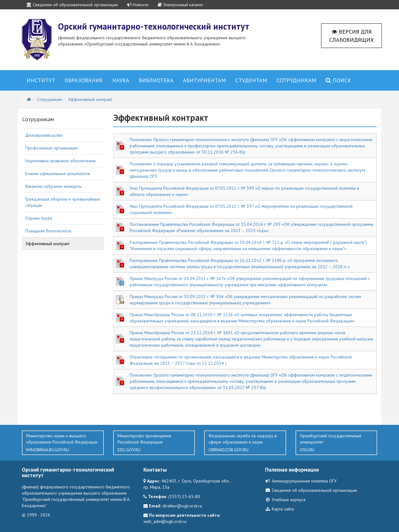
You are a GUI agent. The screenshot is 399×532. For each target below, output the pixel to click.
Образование (84, 80)
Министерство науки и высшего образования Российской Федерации (63, 443)
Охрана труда (39, 218)
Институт (41, 80)
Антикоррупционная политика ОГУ (301, 481)
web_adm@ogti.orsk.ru (165, 521)
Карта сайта (279, 509)
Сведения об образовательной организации (72, 5)
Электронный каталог (180, 5)
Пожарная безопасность (48, 231)
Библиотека (156, 80)
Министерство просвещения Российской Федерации (154, 443)
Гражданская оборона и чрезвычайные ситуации (63, 202)
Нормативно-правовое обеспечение (60, 161)
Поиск (338, 80)
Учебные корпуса (285, 500)
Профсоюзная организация (51, 148)
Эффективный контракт (47, 244)
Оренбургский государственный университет (337, 443)
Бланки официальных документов (58, 173)
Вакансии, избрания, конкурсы (53, 186)
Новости (138, 5)
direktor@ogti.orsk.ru (182, 506)
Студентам (251, 80)
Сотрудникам (296, 80)
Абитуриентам (204, 80)
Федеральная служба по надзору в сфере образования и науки (245, 443)
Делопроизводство (44, 135)
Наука (121, 80)
